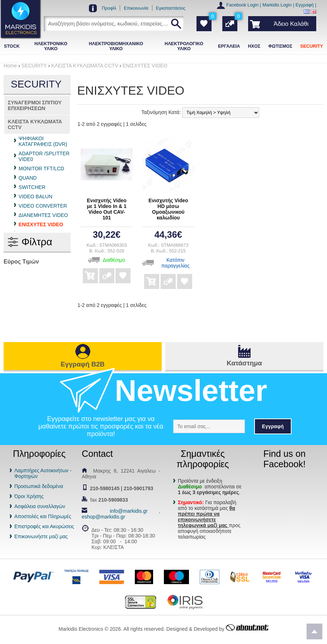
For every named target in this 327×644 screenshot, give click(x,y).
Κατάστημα (244, 363)
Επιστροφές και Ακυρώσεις (44, 526)
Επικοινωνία (136, 8)
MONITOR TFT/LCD (41, 169)
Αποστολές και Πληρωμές (43, 516)
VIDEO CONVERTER (43, 206)
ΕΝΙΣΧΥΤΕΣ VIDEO (41, 224)
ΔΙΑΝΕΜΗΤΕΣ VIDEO (43, 215)
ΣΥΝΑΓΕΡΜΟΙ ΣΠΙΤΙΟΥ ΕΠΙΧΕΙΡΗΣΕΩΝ (35, 105)
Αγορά (90, 271)
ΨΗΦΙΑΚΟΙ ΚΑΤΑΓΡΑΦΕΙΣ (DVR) (43, 141)
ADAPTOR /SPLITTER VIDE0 (44, 156)
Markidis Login (277, 5)
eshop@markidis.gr (103, 517)
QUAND (28, 178)
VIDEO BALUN (35, 196)
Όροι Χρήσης (29, 496)
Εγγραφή (305, 5)
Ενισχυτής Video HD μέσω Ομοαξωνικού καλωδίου (168, 209)
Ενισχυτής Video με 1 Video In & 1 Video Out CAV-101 (107, 209)
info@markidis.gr (129, 511)
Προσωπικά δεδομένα (39, 486)
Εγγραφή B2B (82, 364)
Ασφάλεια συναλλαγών (40, 506)
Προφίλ (109, 8)
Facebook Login (242, 5)
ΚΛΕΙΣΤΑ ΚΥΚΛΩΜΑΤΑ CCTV (35, 124)
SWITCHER (32, 187)
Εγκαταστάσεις (171, 8)
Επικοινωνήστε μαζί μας (41, 536)
